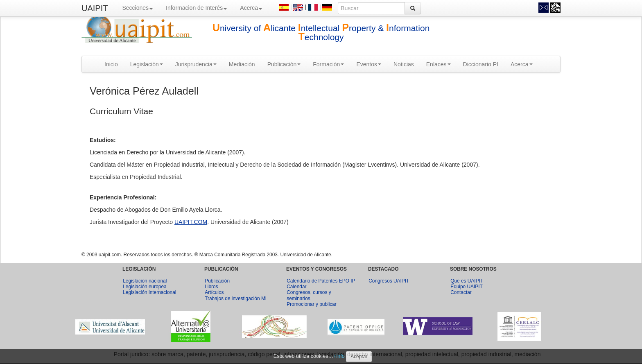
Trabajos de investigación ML (236, 298)
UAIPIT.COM (191, 222)
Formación (328, 64)
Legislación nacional (145, 281)
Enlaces (439, 64)
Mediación (242, 64)
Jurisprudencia (196, 64)
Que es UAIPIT (467, 281)
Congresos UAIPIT (389, 281)
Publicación (284, 64)
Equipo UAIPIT (467, 287)
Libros (211, 287)
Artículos (214, 292)
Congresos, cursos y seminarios (309, 295)
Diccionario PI (481, 64)
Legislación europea (145, 287)
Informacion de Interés (196, 8)
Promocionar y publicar (312, 304)
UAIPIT (95, 8)
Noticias (404, 64)
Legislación (147, 64)
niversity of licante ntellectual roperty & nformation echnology (321, 33)
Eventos (369, 64)
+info (339, 356)
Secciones (137, 8)
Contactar (461, 292)
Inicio (111, 64)
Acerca (251, 8)
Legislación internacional (149, 292)
